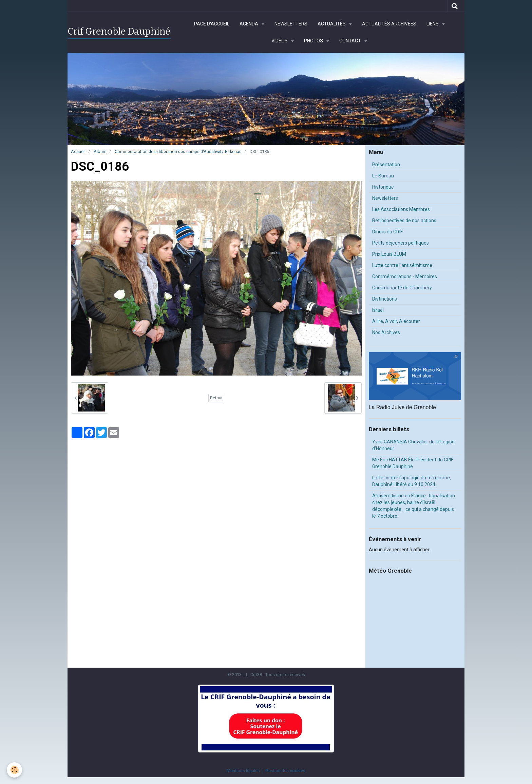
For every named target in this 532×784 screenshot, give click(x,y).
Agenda (249, 24)
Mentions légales (243, 771)
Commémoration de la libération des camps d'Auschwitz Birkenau (178, 151)
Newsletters (291, 24)
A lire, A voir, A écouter (396, 321)
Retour (216, 398)
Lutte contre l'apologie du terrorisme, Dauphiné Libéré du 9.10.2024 (412, 481)
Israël (378, 310)
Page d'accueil (212, 24)
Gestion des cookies (285, 771)
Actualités (332, 24)
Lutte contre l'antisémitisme (402, 265)
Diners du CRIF (387, 232)
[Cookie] (14, 770)
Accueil (78, 151)
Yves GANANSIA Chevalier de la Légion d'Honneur (413, 445)
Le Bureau (383, 176)
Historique (383, 187)
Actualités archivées (389, 24)
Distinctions (385, 299)
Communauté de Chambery (402, 288)
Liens (433, 24)
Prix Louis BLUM (389, 254)
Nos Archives (386, 332)
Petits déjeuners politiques (401, 243)
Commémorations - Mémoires (405, 276)
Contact (351, 41)
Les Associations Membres (401, 209)
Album (100, 151)
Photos (314, 41)
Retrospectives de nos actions (404, 221)
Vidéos (280, 41)
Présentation (386, 165)
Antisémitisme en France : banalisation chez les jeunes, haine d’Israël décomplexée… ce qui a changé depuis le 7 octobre (414, 506)
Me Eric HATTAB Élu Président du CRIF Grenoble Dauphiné (413, 463)
